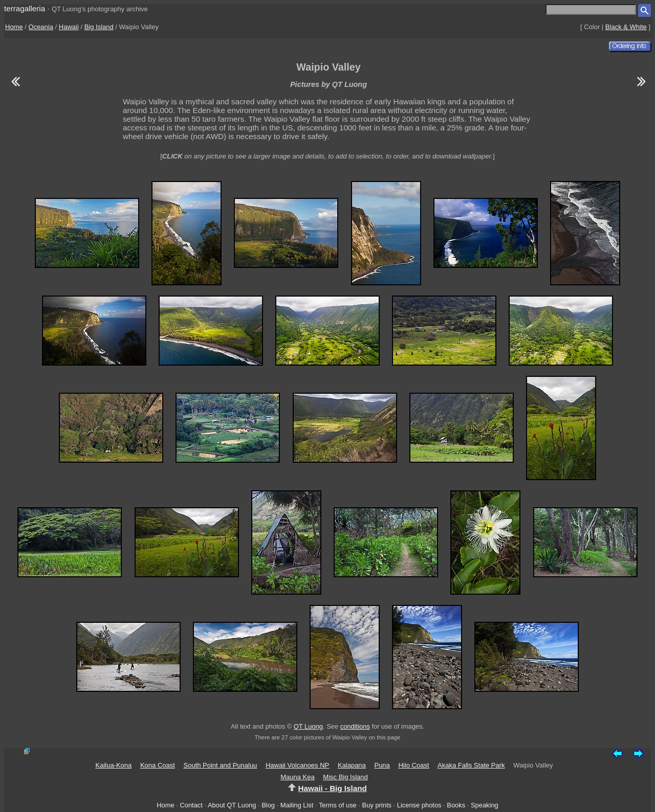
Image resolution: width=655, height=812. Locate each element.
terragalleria (25, 8)
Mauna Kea (298, 777)
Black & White (626, 27)
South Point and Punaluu (221, 765)
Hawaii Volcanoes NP (297, 765)
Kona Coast (158, 765)
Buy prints (377, 805)
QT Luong (308, 726)
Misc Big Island (345, 777)
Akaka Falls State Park (471, 765)
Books (456, 805)
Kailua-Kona (113, 765)
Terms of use (338, 805)
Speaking (485, 805)
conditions (355, 726)
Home (14, 27)
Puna (382, 765)
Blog (268, 805)
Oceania (41, 27)
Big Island (99, 27)
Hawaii (69, 27)
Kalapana (352, 765)
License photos (419, 805)
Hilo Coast (413, 765)
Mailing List (297, 805)
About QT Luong (232, 805)
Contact (191, 805)
